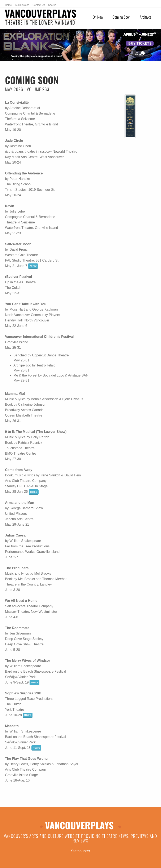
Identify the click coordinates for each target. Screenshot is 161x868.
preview (33, 266)
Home (8, 5)
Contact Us (39, 5)
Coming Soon (122, 17)
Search (52, 5)
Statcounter (80, 851)
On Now (98, 17)
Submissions (22, 5)
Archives (145, 17)
